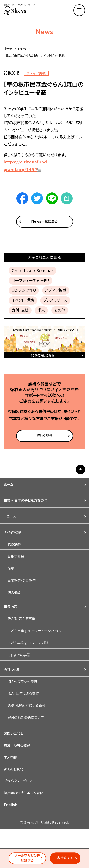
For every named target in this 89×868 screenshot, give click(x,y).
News (22, 48)
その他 (60, 310)
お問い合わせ (14, 734)
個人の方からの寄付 (22, 681)
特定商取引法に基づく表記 (23, 793)
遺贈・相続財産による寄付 (26, 706)
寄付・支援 (20, 310)
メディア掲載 (56, 290)
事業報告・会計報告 (22, 581)
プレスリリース (55, 300)
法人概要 (14, 593)
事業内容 (10, 607)
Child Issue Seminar (33, 271)
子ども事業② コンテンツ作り (29, 643)
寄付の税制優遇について (26, 718)
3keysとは (13, 532)
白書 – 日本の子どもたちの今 (26, 501)
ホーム (8, 48)
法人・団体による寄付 (23, 693)
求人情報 (10, 757)
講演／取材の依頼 (17, 745)
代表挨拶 (14, 544)
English (11, 805)
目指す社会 (16, 556)
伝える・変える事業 (21, 619)
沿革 (11, 568)
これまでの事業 (19, 655)
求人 (41, 310)
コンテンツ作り (24, 290)
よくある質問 (14, 769)
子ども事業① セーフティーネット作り (35, 631)
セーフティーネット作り (30, 281)
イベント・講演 (23, 300)
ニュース (10, 516)
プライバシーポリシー (19, 781)
